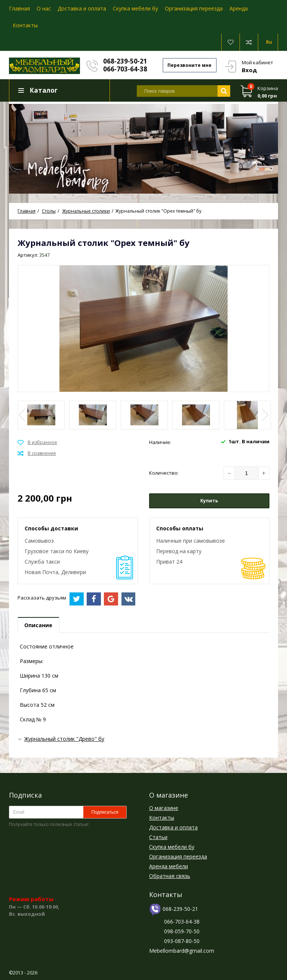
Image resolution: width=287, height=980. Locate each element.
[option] (143, 148)
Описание (39, 625)
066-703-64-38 (126, 69)
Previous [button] (23, 415)
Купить (209, 501)
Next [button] (264, 415)
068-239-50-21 (126, 61)
